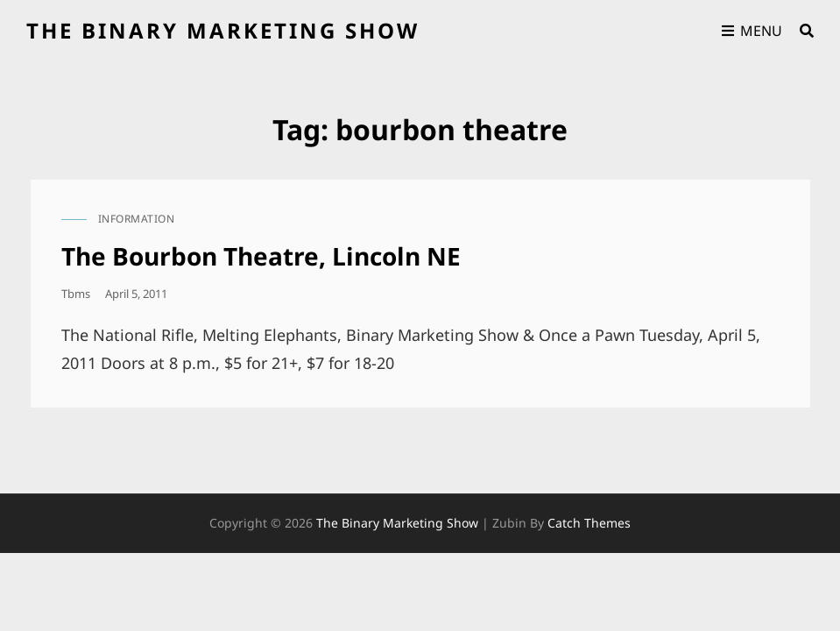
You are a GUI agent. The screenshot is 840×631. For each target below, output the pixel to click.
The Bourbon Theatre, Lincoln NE (261, 256)
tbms (76, 294)
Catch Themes (589, 523)
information (137, 219)
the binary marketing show (223, 30)
